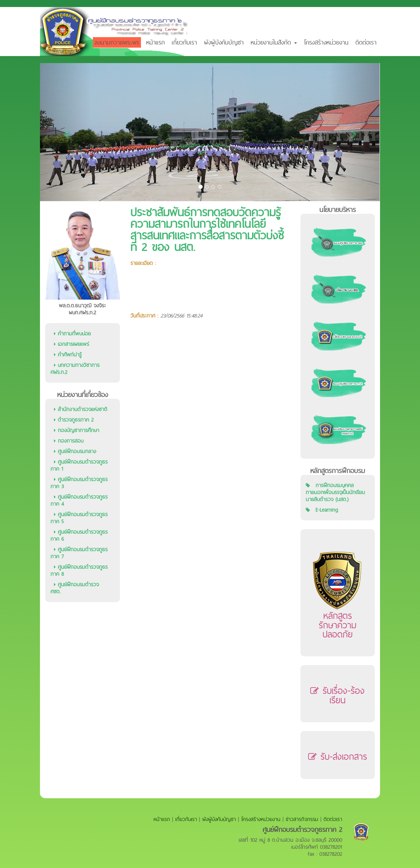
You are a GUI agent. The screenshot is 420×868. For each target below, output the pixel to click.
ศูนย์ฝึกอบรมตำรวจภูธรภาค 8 (79, 570)
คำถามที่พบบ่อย (72, 333)
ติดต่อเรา (366, 42)
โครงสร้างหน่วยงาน (326, 42)
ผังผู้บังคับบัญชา (224, 42)
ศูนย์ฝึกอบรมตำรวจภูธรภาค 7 (79, 553)
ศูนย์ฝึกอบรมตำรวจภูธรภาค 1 (79, 465)
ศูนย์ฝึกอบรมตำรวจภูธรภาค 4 (79, 500)
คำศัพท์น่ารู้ (68, 354)
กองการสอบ (69, 441)
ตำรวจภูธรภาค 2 (74, 420)
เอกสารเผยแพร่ (72, 344)
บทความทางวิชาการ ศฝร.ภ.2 (75, 368)
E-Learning (327, 510)
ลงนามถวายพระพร (117, 42)
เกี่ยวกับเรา (184, 42)
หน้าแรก (155, 42)
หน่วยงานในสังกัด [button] (274, 42)
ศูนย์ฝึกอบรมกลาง (75, 451)
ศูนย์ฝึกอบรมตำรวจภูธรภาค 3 (79, 483)
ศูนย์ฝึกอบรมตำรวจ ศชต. (75, 588)
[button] (66, 132)
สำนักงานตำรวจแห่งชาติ (81, 409)
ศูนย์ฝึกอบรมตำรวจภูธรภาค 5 (79, 518)
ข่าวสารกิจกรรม (302, 819)
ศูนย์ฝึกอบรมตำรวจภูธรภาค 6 (79, 535)
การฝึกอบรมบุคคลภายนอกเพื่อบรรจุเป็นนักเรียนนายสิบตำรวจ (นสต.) (335, 492)
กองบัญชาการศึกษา (77, 430)
